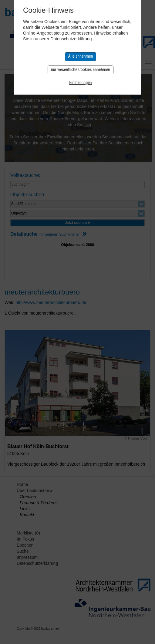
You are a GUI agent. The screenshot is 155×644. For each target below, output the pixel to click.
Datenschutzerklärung (71, 39)
